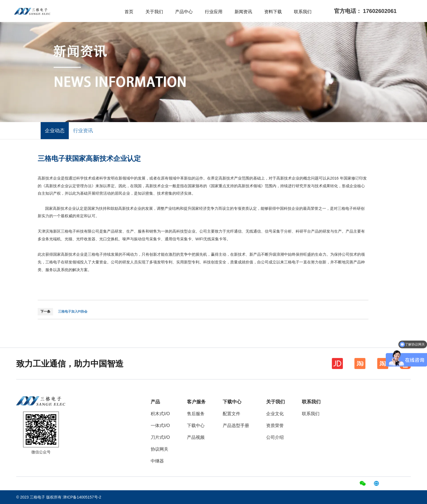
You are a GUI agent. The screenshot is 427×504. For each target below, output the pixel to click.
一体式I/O (160, 425)
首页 (129, 12)
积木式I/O (160, 414)
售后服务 (196, 414)
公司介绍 (275, 437)
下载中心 (196, 425)
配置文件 (232, 414)
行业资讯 (83, 131)
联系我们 (303, 12)
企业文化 (275, 414)
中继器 (157, 461)
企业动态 (55, 131)
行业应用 (214, 12)
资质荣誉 (275, 425)
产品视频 (196, 437)
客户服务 (196, 402)
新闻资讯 (243, 12)
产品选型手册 (236, 425)
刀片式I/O (160, 437)
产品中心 (184, 12)
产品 (155, 402)
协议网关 (159, 449)
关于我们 (154, 12)
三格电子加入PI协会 (73, 312)
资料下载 (273, 12)
